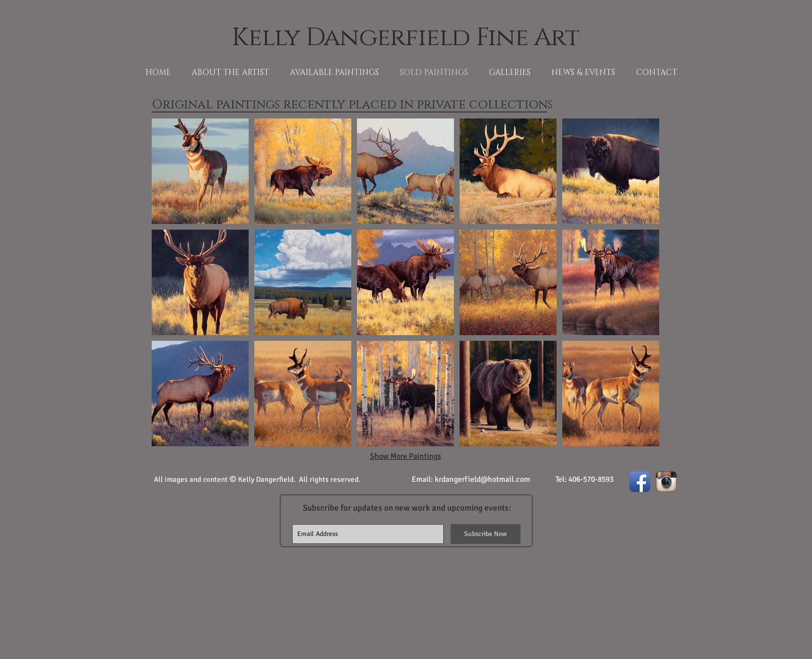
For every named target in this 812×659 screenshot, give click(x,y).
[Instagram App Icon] (666, 482)
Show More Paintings (405, 456)
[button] (200, 171)
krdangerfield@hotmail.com (482, 479)
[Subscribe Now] (486, 534)
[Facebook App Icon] (640, 482)
